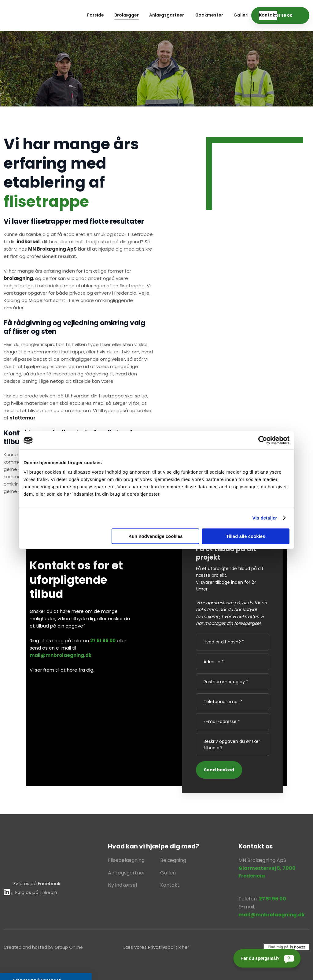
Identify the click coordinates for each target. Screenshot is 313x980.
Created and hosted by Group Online (43, 947)
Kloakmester (209, 15)
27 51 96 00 (103, 641)
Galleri (241, 15)
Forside (96, 15)
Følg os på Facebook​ (37, 883)
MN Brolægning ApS (52, 249)
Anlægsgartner (167, 15)
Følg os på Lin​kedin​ (30, 892)
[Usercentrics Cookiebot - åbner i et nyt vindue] (263, 440)
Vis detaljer (265, 518)
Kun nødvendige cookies (156, 536)
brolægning (18, 278)
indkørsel (28, 242)
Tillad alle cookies (245, 536)
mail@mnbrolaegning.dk (61, 655)
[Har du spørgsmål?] (267, 958)
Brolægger (127, 15)
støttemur (23, 418)
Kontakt (268, 15)
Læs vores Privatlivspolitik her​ (156, 947)
